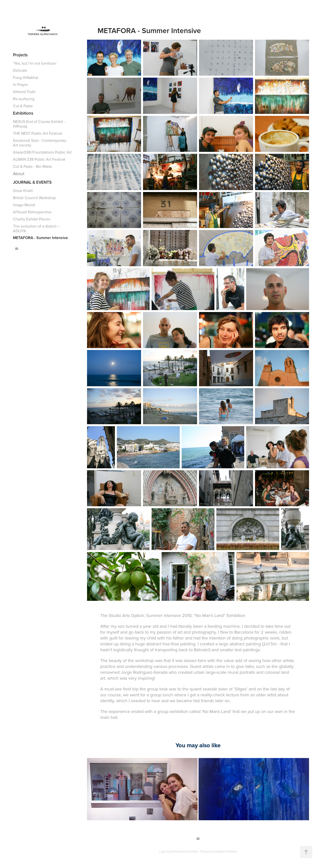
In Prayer (20, 84)
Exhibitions (23, 113)
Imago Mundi (24, 205)
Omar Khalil (23, 191)
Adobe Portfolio (227, 851)
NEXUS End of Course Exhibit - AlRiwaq (39, 124)
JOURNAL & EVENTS (32, 182)
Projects (20, 55)
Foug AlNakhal (26, 77)
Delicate (20, 70)
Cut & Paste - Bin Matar (33, 166)
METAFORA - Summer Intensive (40, 238)
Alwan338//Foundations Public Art (42, 152)
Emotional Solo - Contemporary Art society (40, 143)
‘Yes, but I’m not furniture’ (35, 63)
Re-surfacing (24, 99)
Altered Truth (24, 92)
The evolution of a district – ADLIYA (36, 228)
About (19, 174)
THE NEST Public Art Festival (38, 133)
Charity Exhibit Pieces (32, 219)
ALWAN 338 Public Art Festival (39, 159)
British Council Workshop (34, 198)
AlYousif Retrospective (32, 212)
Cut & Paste (23, 106)
